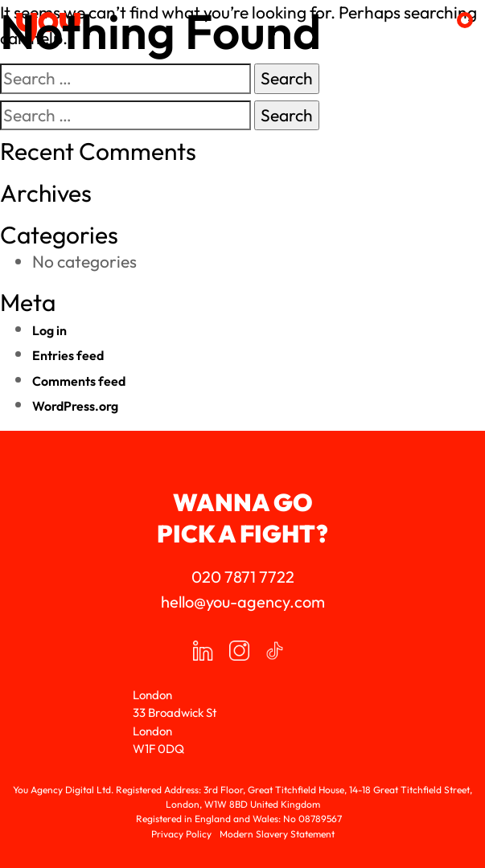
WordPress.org (75, 406)
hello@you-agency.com (243, 602)
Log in (49, 330)
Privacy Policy (181, 834)
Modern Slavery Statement (277, 834)
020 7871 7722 (243, 577)
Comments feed (79, 381)
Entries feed (68, 355)
